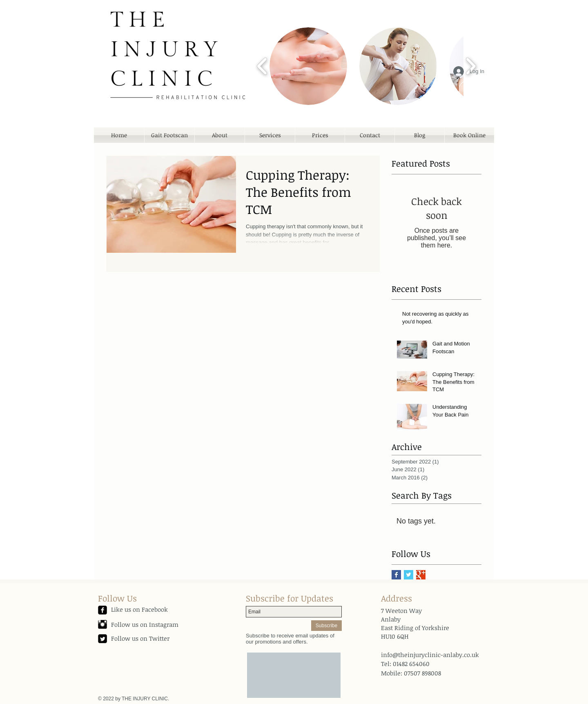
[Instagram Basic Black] (102, 624)
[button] (308, 66)
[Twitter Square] (102, 639)
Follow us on (130, 624)
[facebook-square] (102, 610)
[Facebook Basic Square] (396, 575)
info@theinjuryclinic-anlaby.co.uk (430, 655)
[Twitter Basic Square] (409, 575)
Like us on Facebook (139, 609)
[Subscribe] (326, 626)
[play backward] (262, 66)
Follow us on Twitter (140, 638)
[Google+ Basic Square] (421, 575)
